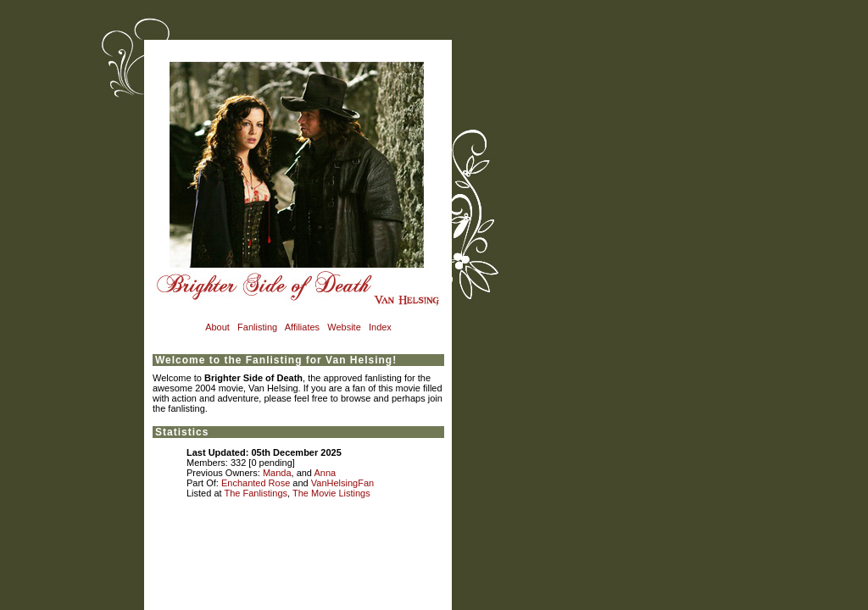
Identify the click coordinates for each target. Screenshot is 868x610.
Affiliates (302, 327)
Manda (277, 473)
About (217, 327)
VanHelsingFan (342, 483)
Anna (325, 473)
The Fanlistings (256, 493)
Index (380, 327)
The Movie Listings (331, 493)
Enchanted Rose (256, 483)
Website (344, 327)
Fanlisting (257, 327)
